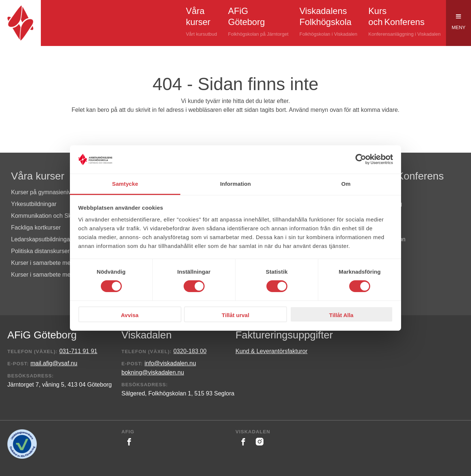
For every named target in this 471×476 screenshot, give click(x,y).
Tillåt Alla (341, 315)
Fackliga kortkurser (36, 228)
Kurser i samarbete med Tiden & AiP (59, 275)
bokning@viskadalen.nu (153, 372)
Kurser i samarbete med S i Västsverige (63, 263)
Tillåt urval (236, 315)
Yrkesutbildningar (34, 204)
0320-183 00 (190, 351)
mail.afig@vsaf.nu (54, 363)
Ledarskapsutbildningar (41, 239)
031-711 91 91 (78, 351)
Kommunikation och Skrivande (51, 216)
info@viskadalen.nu (170, 363)
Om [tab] (346, 184)
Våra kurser (38, 176)
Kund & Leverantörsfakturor (272, 351)
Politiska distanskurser (40, 251)
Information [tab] (235, 184)
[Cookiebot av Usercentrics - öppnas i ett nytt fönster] (361, 159)
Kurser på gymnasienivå (43, 192)
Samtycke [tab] (125, 184)
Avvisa (130, 315)
